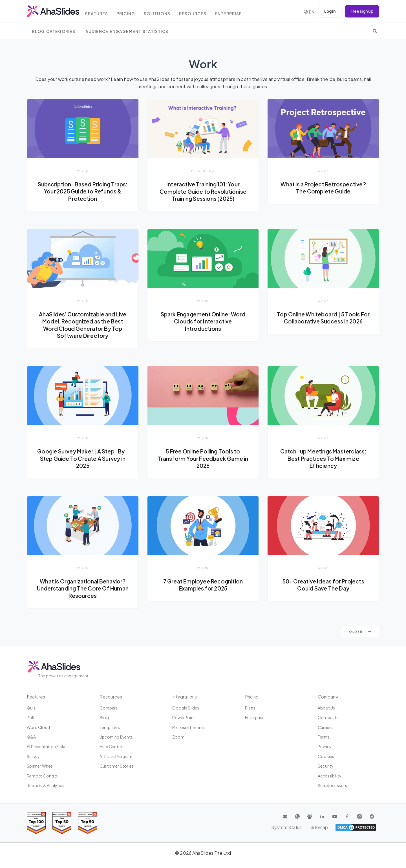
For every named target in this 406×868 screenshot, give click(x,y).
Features (100, 12)
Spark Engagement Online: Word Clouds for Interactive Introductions (203, 322)
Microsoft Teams (188, 727)
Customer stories (117, 766)
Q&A (31, 737)
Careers (325, 727)
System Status (336, 827)
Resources (200, 12)
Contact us (329, 717)
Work (83, 171)
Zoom (178, 737)
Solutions (163, 12)
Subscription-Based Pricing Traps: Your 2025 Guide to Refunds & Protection (83, 191)
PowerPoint (184, 717)
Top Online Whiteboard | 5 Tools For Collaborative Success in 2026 (323, 318)
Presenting (203, 171)
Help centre (111, 747)
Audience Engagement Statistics (127, 31)
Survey (33, 756)
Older (360, 633)
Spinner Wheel (40, 766)
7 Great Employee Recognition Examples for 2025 (203, 585)
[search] (375, 31)
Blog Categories (54, 31)
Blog (104, 717)
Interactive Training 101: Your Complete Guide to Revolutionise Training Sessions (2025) (203, 191)
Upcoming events (116, 737)
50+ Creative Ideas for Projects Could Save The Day (323, 585)
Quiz (31, 708)
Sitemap (367, 827)
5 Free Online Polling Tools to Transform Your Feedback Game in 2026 (203, 459)
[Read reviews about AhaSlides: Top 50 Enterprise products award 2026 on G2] (88, 823)
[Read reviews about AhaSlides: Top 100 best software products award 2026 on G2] (36, 823)
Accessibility (330, 776)
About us (326, 708)
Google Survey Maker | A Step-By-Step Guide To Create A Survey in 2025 (83, 459)
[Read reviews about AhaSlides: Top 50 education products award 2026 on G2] (62, 823)
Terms (324, 737)
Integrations (185, 697)
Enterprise (237, 12)
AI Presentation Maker (47, 747)
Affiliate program (116, 756)
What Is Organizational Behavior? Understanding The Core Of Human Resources (83, 589)
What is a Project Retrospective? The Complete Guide (323, 188)
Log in (328, 11)
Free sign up (361, 11)
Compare (109, 708)
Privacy (325, 747)
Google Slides (186, 708)
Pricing (131, 12)
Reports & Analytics (46, 785)
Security (326, 766)
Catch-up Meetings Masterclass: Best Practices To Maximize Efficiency (323, 459)
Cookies (326, 756)
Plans (250, 708)
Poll (30, 717)
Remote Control (43, 776)
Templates (110, 727)
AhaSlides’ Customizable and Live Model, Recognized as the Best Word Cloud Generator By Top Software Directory (83, 325)
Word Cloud (38, 727)
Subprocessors (333, 785)
